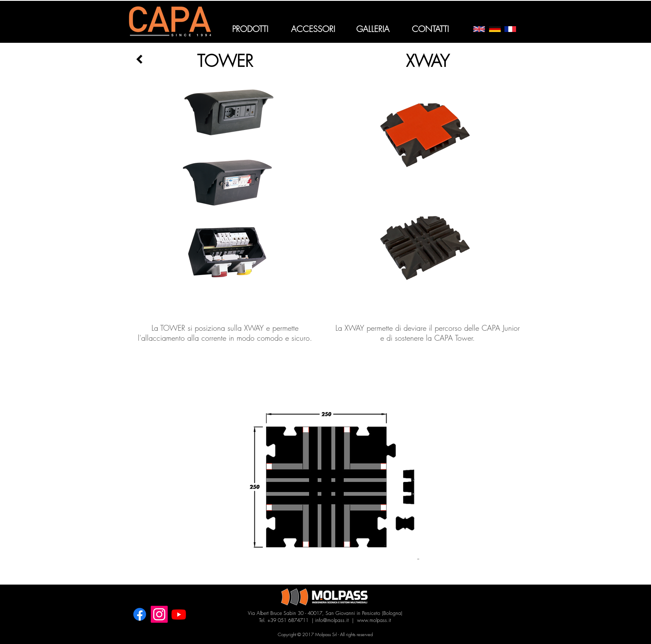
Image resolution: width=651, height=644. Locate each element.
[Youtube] (179, 614)
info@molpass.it (332, 620)
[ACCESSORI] (313, 29)
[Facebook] (140, 614)
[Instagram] (159, 614)
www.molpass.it (374, 620)
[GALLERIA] (373, 29)
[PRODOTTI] (250, 29)
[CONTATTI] (430, 29)
